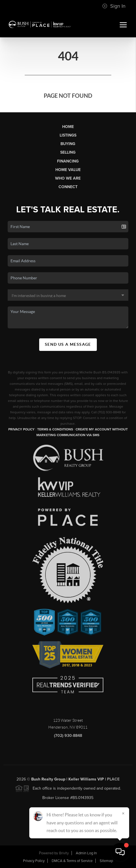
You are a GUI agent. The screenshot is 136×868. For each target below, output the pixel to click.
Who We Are (68, 178)
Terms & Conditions (55, 429)
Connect (68, 187)
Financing (68, 161)
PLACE (113, 781)
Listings (68, 135)
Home (68, 127)
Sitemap (106, 861)
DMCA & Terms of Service (72, 861)
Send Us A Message (68, 344)
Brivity (64, 853)
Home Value (68, 170)
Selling (68, 152)
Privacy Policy (21, 429)
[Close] (123, 813)
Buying (68, 144)
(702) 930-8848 (68, 738)
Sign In (114, 6)
